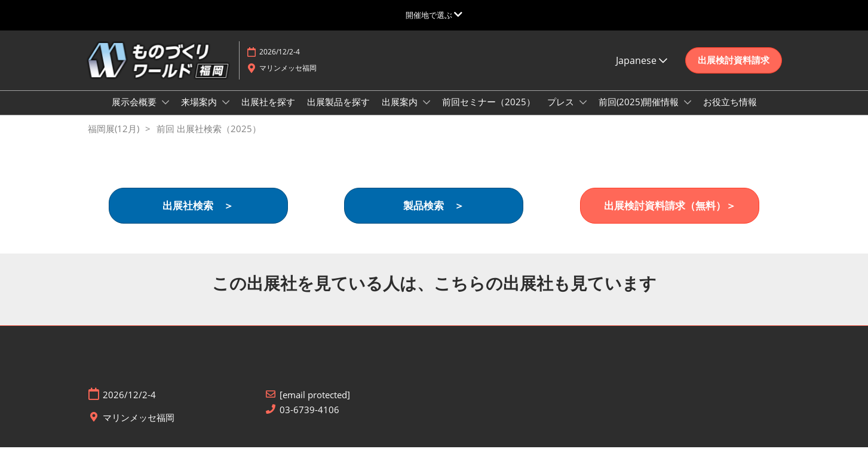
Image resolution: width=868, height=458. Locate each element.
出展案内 (401, 113)
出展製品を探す (338, 113)
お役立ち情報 (730, 113)
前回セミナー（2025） (489, 113)
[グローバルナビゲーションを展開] (434, 15)
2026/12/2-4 (280, 63)
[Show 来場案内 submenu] (226, 114)
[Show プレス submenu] (583, 114)
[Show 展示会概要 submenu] (165, 114)
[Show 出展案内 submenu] (427, 114)
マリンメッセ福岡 (288, 79)
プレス (562, 113)
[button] (734, 72)
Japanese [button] (642, 72)
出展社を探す (268, 113)
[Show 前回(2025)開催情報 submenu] (688, 114)
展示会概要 (135, 113)
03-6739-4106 (309, 421)
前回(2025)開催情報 (640, 113)
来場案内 (200, 113)
